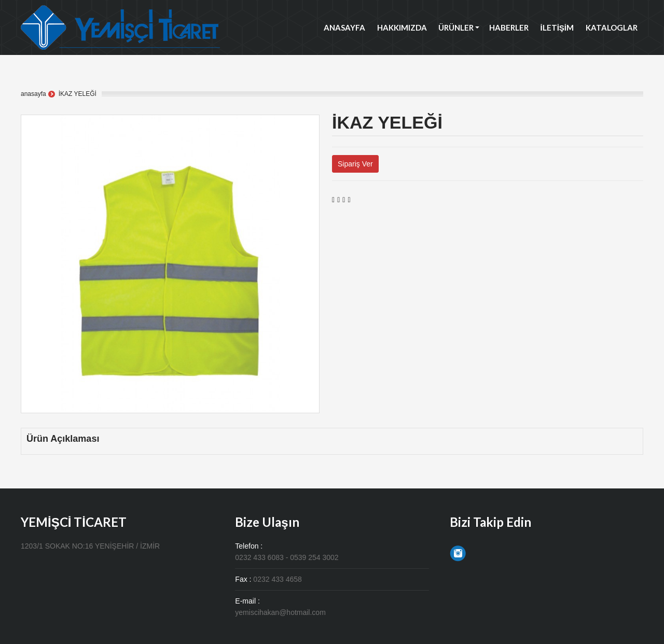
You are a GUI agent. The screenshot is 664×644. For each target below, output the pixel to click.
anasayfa (33, 94)
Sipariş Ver (355, 164)
